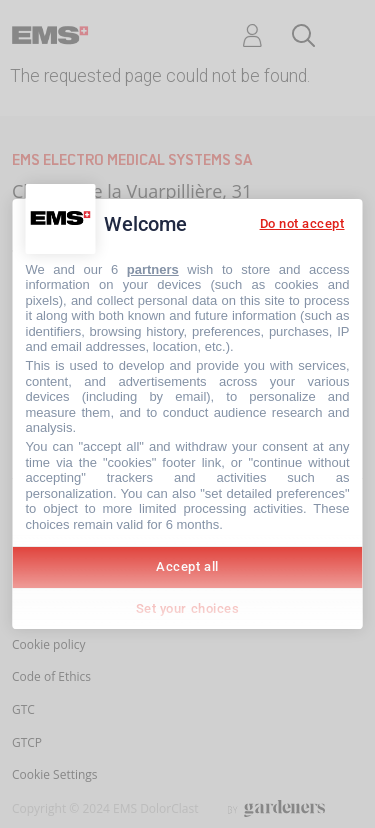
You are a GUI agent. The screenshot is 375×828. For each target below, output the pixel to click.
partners (153, 269)
